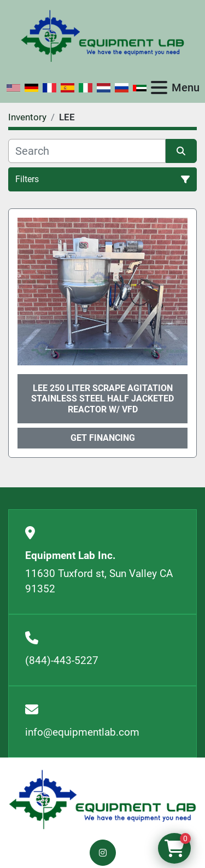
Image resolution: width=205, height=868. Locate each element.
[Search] (87, 151)
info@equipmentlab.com (82, 732)
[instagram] (103, 853)
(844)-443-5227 (62, 660)
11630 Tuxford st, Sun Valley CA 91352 (99, 581)
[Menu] (159, 88)
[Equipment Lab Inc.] (102, 799)
